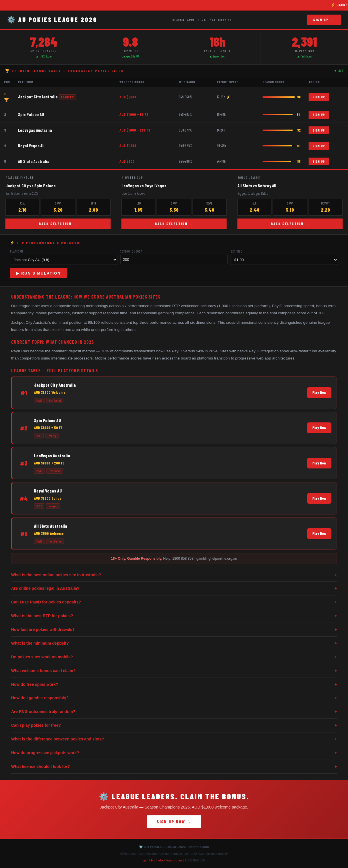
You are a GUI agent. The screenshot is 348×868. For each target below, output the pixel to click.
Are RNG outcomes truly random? (174, 712)
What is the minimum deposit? (174, 643)
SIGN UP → (324, 20)
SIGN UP (319, 97)
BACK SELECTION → (58, 224)
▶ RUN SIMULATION (39, 273)
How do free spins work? (174, 685)
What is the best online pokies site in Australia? (174, 575)
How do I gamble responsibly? (174, 698)
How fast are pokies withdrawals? (174, 630)
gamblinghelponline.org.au (162, 860)
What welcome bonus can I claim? (174, 671)
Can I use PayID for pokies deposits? (174, 602)
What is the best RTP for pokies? (174, 616)
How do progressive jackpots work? (174, 753)
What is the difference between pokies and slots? (174, 739)
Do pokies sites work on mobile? (174, 657)
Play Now (319, 392)
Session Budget (131, 251)
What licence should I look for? (174, 767)
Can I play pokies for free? (174, 725)
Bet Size (236, 251)
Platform (17, 251)
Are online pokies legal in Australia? (174, 588)
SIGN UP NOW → (174, 822)
